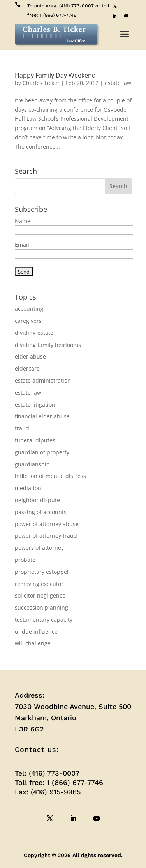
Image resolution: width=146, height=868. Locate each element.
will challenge (33, 643)
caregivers (28, 321)
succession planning (41, 607)
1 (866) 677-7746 (58, 15)
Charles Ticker (41, 83)
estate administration (43, 380)
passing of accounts (41, 512)
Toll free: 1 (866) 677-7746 (59, 782)
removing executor (39, 584)
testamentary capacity (44, 619)
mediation (28, 488)
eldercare (27, 368)
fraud (22, 428)
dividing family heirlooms (48, 345)
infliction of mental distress (50, 476)
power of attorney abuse (47, 524)
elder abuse (30, 356)
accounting (29, 309)
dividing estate (34, 333)
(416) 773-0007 (77, 6)
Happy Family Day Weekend (55, 75)
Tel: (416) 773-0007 (47, 773)
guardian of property (42, 452)
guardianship (32, 464)
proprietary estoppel (42, 572)
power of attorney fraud (46, 536)
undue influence (36, 632)
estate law (118, 83)
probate (25, 560)
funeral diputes (35, 440)
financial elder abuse (42, 416)
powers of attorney (39, 548)
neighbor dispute (37, 500)
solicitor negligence (40, 595)
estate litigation (35, 405)
